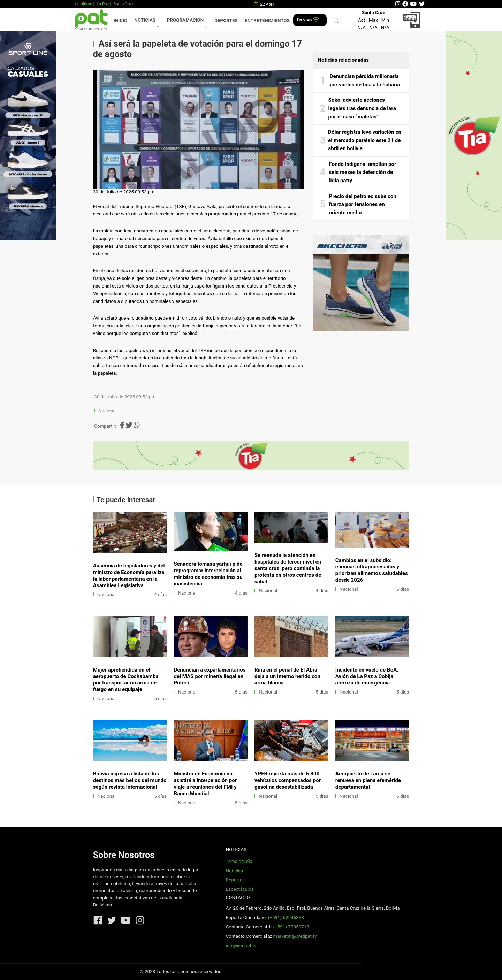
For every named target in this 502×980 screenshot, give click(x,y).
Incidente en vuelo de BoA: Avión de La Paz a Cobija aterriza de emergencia (367, 676)
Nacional (108, 411)
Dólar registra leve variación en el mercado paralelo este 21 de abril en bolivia (365, 140)
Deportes (226, 20)
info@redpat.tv (241, 946)
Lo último (83, 4)
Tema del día (239, 861)
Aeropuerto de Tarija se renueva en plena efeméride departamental (368, 780)
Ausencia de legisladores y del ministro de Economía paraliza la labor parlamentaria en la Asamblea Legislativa (129, 576)
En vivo (308, 20)
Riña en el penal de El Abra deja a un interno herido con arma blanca (287, 676)
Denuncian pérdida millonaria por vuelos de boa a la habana (365, 81)
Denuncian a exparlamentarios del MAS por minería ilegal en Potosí (210, 676)
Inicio (120, 20)
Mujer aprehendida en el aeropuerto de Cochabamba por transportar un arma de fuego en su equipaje (126, 680)
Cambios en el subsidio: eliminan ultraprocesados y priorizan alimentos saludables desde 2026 (372, 570)
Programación (185, 20)
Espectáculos (239, 889)
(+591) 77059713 (291, 927)
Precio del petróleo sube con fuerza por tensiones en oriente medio (362, 204)
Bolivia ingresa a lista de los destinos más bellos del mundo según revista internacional (130, 780)
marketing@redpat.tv (295, 936)
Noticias (145, 20)
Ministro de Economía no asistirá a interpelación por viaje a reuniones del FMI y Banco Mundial (205, 784)
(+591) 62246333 (286, 917)
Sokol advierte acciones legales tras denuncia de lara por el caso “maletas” (362, 108)
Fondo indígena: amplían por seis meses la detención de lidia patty (363, 172)
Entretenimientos (267, 20)
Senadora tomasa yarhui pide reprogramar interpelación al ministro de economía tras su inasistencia (208, 574)
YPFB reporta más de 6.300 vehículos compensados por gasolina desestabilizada (288, 780)
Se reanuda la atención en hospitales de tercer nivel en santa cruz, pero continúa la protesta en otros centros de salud (288, 568)
